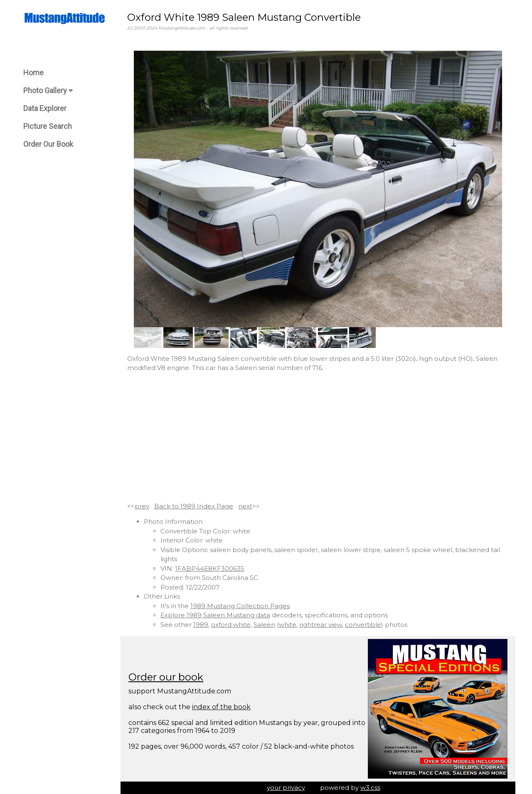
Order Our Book (48, 144)
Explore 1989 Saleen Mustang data (215, 615)
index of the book (221, 707)
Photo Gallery (48, 90)
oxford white (231, 625)
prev (142, 506)
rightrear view (321, 625)
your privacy (286, 788)
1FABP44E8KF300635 (210, 568)
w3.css (370, 788)
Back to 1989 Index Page (194, 506)
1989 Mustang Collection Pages (240, 606)
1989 (201, 625)
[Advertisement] (318, 437)
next (245, 506)
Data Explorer (45, 108)
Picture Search (48, 126)
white (288, 625)
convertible (363, 625)
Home (33, 73)
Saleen (264, 625)
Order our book (166, 677)
